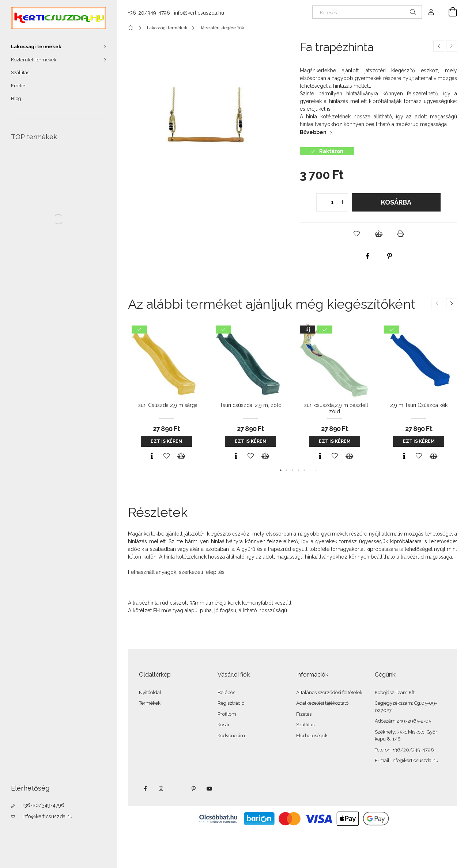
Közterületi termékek (34, 60)
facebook (145, 789)
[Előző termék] (439, 46)
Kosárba (396, 202)
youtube (210, 789)
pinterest (193, 789)
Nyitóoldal (150, 692)
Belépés (226, 692)
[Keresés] (367, 12)
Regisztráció (231, 703)
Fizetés (19, 86)
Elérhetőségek (312, 736)
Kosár (224, 725)
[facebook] (367, 256)
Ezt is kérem (167, 441)
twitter (177, 789)
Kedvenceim (231, 736)
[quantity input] (332, 202)
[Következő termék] (452, 46)
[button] (356, 234)
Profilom (227, 714)
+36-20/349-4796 (43, 805)
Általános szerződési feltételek (329, 692)
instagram (161, 789)
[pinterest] (389, 256)
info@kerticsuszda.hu (47, 816)
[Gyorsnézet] (152, 456)
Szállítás (20, 73)
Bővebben (313, 132)
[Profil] (431, 12)
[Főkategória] (132, 28)
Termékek (150, 703)
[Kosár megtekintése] (449, 12)
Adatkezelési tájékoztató (322, 703)
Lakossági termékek (36, 47)
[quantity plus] (342, 202)
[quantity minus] (322, 202)
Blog (16, 98)
